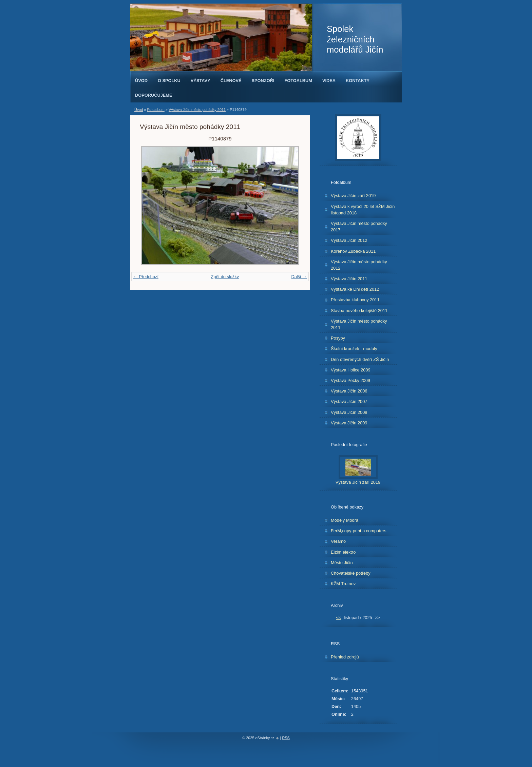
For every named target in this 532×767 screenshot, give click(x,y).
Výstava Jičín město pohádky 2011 (197, 110)
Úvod (141, 81)
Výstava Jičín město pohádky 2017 (359, 227)
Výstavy (201, 81)
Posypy (338, 338)
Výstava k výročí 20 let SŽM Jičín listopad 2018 (363, 210)
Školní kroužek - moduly (354, 349)
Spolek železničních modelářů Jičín (355, 39)
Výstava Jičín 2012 (349, 240)
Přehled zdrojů (345, 657)
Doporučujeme (154, 95)
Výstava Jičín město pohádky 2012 (359, 265)
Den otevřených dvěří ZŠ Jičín (360, 359)
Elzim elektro (343, 552)
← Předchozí (146, 277)
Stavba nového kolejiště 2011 (359, 311)
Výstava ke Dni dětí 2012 (355, 289)
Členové (231, 81)
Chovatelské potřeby (351, 573)
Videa (329, 81)
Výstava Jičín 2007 (349, 401)
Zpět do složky (225, 277)
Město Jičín (342, 563)
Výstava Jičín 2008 (349, 412)
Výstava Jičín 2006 (349, 391)
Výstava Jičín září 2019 (353, 196)
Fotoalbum (298, 81)
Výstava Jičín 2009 (349, 423)
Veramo (338, 541)
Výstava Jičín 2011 (349, 279)
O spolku (169, 81)
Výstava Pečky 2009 (350, 380)
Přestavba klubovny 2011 (355, 300)
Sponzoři (263, 81)
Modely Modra (345, 520)
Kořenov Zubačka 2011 (353, 251)
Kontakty (358, 81)
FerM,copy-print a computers (359, 531)
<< (338, 618)
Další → (299, 277)
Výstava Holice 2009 (351, 370)
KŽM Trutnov (343, 584)
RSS (286, 738)
